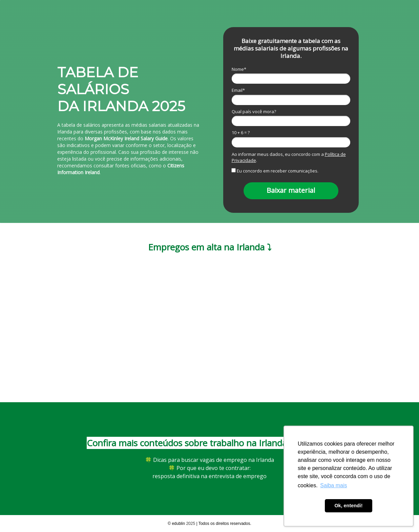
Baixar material (291, 190)
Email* (238, 90)
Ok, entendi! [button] (348, 506)
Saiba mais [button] (333, 485)
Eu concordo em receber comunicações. (275, 171)
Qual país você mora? (254, 111)
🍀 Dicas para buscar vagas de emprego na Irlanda (209, 460)
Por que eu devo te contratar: (209, 468)
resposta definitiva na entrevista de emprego (209, 476)
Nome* (239, 69)
